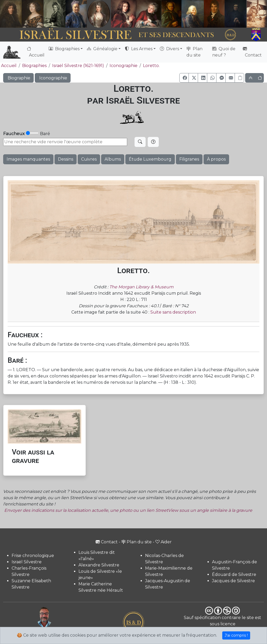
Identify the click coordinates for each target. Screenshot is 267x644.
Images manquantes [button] (28, 159)
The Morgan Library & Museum (141, 287)
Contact (252, 52)
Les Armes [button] (139, 49)
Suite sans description (173, 312)
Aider (164, 542)
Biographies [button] (64, 49)
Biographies (34, 66)
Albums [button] (113, 159)
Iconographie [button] (53, 78)
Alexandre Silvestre (99, 565)
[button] (184, 78)
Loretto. (151, 66)
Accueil (36, 52)
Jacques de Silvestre (233, 581)
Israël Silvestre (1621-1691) (78, 66)
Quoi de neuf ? (224, 52)
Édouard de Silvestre (234, 574)
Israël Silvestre (27, 562)
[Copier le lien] (239, 78)
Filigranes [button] (189, 159)
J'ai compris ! (236, 635)
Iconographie (123, 66)
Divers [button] (169, 49)
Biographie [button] (18, 78)
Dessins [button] (66, 159)
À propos (216, 159)
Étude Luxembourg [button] (150, 159)
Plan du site (194, 52)
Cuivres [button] (89, 159)
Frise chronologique (33, 556)
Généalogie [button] (102, 49)
